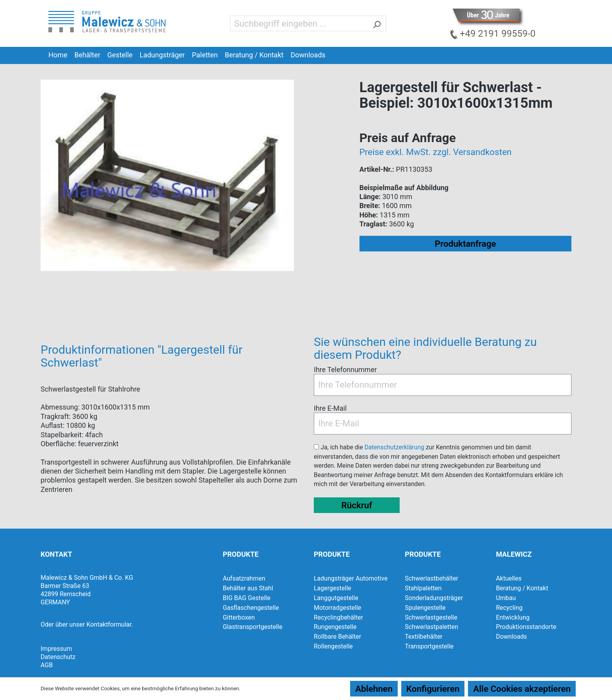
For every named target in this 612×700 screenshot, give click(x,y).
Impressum (56, 649)
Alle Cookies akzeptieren (522, 689)
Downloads (511, 637)
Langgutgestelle (336, 598)
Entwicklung (513, 617)
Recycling (509, 608)
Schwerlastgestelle (431, 617)
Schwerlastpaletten (431, 627)
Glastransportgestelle (253, 627)
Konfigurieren (433, 689)
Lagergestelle (333, 588)
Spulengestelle (425, 608)
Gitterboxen (239, 617)
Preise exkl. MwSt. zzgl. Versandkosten (436, 152)
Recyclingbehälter (338, 617)
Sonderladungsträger (434, 598)
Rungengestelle (335, 627)
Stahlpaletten (423, 588)
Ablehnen (374, 689)
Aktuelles (509, 578)
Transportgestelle (429, 646)
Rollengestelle (333, 646)
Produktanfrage (465, 244)
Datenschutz (58, 657)
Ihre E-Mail (330, 408)
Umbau (506, 598)
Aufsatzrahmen (244, 578)
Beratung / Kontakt (522, 588)
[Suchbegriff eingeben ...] (299, 23)
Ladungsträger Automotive (351, 578)
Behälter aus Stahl (248, 588)
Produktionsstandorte (526, 627)
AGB (47, 665)
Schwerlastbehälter (431, 578)
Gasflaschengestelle (251, 608)
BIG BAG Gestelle (247, 598)
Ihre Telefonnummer (345, 370)
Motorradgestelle (337, 608)
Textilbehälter (423, 637)
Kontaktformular (109, 624)
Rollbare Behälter (337, 637)
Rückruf (357, 505)
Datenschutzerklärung (394, 447)
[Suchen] (377, 23)
